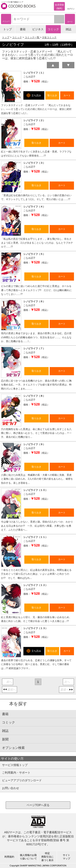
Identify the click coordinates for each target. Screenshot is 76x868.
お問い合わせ (11, 788)
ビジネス (38, 29)
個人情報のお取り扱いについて (28, 857)
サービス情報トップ (15, 765)
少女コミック (49, 37)
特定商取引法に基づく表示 (47, 857)
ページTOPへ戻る (38, 805)
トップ (7, 29)
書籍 (23, 29)
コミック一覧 (32, 37)
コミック (53, 29)
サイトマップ (66, 857)
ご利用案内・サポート (16, 773)
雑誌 (69, 29)
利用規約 (9, 857)
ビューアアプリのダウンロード (22, 780)
